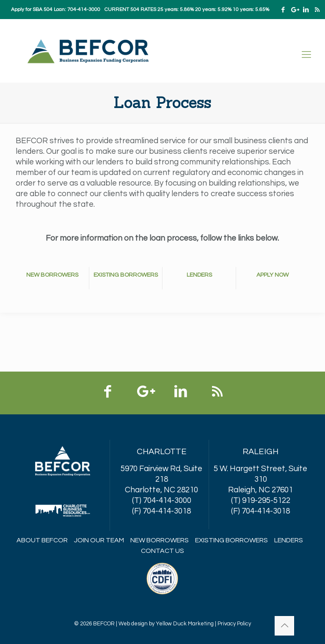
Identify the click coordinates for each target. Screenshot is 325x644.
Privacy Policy (234, 624)
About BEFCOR (42, 540)
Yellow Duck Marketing (185, 624)
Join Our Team (99, 540)
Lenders (289, 540)
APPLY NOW (273, 275)
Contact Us (162, 551)
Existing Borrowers (231, 540)
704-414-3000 (84, 10)
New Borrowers (160, 540)
